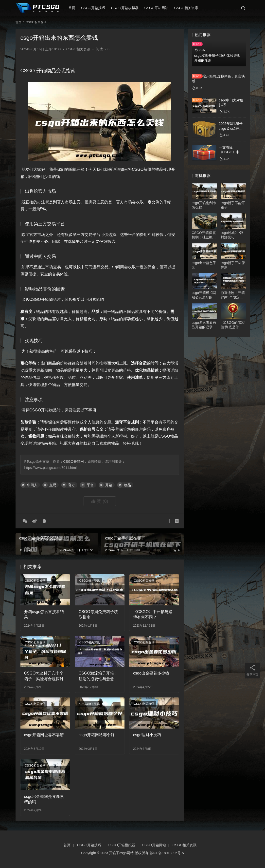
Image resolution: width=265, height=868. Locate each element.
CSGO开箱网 (73, 462)
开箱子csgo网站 (121, 853)
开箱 (109, 485)
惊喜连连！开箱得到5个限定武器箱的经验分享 (233, 295)
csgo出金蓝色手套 (204, 265)
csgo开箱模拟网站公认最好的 (204, 295)
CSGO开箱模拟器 (125, 8)
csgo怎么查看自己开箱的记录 (204, 325)
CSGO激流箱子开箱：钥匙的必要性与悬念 (98, 676)
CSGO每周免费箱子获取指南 (98, 614)
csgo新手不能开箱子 (233, 205)
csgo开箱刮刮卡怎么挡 (204, 205)
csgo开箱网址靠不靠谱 (44, 735)
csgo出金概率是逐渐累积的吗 (44, 799)
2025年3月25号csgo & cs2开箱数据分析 (231, 128)
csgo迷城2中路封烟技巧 (232, 235)
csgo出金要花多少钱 (151, 673)
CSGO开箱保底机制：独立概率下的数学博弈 (204, 235)
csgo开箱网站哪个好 (97, 735)
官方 (71, 485)
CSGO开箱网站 (156, 8)
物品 (127, 485)
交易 (53, 485)
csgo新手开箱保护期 (233, 265)
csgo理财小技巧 (147, 735)
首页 (72, 8)
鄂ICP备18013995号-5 (167, 853)
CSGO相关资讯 (186, 8)
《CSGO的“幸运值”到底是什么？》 (233, 325)
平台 (90, 485)
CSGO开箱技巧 (93, 8)
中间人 (32, 485)
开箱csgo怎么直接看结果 (44, 614)
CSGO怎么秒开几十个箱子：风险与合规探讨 (44, 676)
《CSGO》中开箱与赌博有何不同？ (153, 614)
